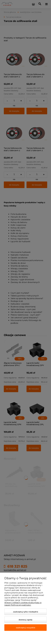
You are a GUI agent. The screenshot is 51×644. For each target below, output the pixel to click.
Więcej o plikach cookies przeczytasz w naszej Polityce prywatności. (23, 604)
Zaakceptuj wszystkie (26, 628)
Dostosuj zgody (26, 620)
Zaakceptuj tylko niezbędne (26, 612)
